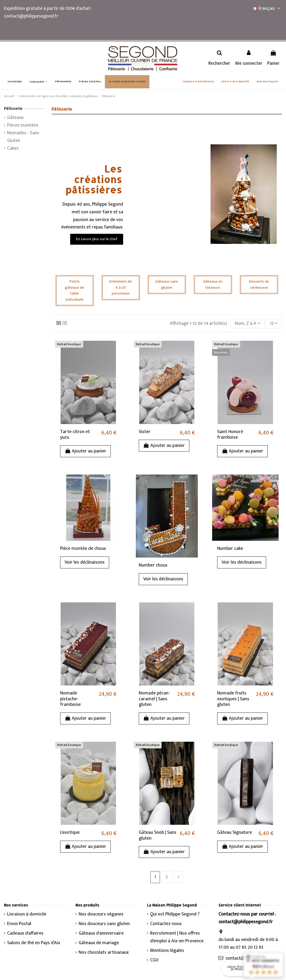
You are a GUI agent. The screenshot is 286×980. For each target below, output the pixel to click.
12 (274, 323)
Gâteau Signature (234, 832)
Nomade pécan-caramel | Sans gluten (154, 699)
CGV (154, 960)
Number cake (230, 549)
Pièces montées (23, 125)
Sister (145, 432)
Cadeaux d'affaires (25, 933)
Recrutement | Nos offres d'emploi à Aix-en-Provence (177, 937)
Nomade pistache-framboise (70, 699)
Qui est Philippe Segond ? (175, 914)
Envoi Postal (19, 924)
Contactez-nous (166, 924)
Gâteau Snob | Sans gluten (158, 835)
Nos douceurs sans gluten (104, 924)
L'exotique (70, 832)
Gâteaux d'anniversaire (101, 933)
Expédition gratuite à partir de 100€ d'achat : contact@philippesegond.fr (48, 12)
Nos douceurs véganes (101, 914)
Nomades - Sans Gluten (23, 137)
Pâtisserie (13, 108)
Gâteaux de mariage (99, 943)
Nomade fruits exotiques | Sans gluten (233, 699)
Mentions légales (167, 951)
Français (268, 8)
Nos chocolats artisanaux (104, 953)
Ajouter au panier (85, 451)
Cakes (13, 148)
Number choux (153, 565)
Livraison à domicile (27, 914)
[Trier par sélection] (248, 324)
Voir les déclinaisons (85, 562)
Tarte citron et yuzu (75, 435)
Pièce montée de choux (83, 549)
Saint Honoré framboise (230, 435)
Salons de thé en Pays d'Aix (34, 943)
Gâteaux (15, 118)
